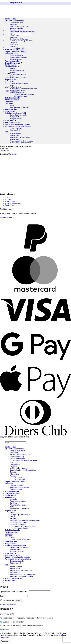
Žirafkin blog (10, 205)
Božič (7, 132)
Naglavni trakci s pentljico (18, 115)
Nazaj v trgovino (15, 66)
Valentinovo (10, 67)
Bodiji (12, 507)
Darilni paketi (10, 65)
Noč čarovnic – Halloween (19, 39)
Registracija (5, 641)
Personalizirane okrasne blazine (18, 126)
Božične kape (14, 139)
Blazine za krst (15, 130)
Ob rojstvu (13, 43)
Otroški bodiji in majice (14, 449)
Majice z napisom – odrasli (16, 482)
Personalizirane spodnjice (19, 78)
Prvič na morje (19, 48)
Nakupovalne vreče (13, 122)
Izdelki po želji (11, 447)
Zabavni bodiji (14, 35)
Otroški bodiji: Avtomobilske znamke (22, 32)
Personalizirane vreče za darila (20, 143)
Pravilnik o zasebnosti (13, 203)
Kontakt (8, 200)
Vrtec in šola (14, 44)
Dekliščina (9, 104)
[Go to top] (1, 439)
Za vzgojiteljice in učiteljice (19, 83)
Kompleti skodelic (16, 489)
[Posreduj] (6, 446)
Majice (12, 106)
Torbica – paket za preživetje (20, 107)
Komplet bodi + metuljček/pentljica (21, 41)
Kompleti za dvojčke (17, 451)
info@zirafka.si (11, 154)
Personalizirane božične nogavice (21, 141)
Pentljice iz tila (15, 117)
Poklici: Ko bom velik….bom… (21, 455)
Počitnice (13, 46)
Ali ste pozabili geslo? (8, 604)
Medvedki (13, 69)
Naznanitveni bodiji (16, 28)
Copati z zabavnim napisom (24, 94)
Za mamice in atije (21, 96)
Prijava (18, 600)
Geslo (3, 596)
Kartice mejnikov (12, 100)
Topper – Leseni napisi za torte (17, 124)
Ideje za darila (10, 511)
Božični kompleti (15, 134)
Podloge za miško (12, 61)
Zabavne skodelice (17, 486)
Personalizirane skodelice (19, 57)
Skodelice (9, 54)
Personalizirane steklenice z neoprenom (23, 89)
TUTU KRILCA (11, 120)
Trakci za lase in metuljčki (15, 113)
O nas (7, 198)
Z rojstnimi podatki (16, 128)
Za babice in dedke (12, 98)
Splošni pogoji (10, 201)
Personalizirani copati (17, 71)
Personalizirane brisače (18, 91)
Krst (11, 34)
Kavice (12, 85)
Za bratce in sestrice (17, 30)
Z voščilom (13, 37)
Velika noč (9, 102)
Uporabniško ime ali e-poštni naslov (14, 592)
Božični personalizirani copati (20, 137)
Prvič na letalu (19, 50)
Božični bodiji (14, 136)
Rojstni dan (14, 453)
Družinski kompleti (12, 63)
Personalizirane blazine (18, 74)
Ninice (12, 513)
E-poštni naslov (6, 614)
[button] (12, 49)
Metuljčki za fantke (16, 119)
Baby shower (10, 111)
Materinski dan (11, 109)
